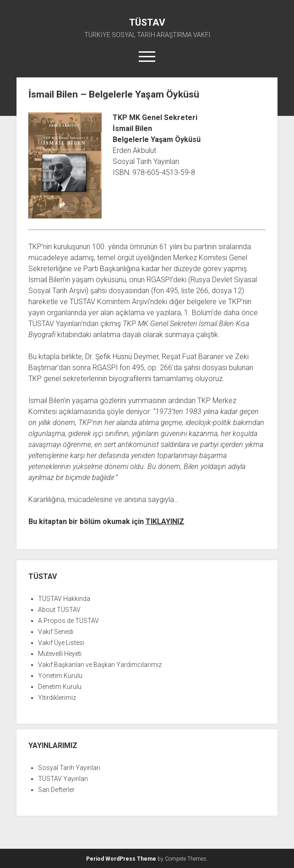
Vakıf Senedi (56, 632)
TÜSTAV (147, 22)
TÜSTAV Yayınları (63, 779)
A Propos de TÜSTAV (68, 621)
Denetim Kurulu (60, 687)
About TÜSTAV (59, 610)
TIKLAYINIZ (165, 521)
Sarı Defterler (56, 790)
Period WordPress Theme (121, 859)
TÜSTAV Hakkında (64, 599)
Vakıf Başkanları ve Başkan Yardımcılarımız (100, 665)
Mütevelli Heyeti (60, 654)
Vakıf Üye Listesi (61, 643)
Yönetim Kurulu (60, 676)
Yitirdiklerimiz (57, 698)
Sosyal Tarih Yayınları (69, 768)
